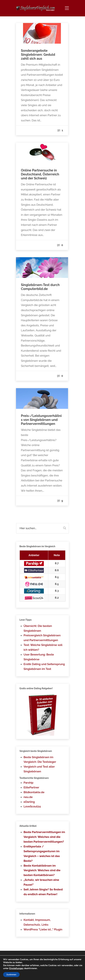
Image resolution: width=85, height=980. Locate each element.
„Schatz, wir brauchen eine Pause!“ (41, 882)
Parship (28, 783)
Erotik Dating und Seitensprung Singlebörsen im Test (44, 666)
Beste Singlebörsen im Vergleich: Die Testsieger (40, 760)
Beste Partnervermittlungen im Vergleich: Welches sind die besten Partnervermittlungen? (44, 837)
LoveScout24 (32, 806)
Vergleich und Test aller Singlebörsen (39, 769)
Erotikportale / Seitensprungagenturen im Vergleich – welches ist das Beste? (42, 854)
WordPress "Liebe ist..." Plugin (43, 929)
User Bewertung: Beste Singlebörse (39, 657)
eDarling (29, 802)
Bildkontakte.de (34, 792)
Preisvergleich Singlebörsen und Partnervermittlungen (42, 638)
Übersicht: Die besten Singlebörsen (38, 628)
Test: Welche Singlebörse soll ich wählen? (43, 647)
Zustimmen (11, 975)
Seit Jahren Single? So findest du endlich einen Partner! (43, 892)
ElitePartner (31, 787)
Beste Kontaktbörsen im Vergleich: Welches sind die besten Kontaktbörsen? (42, 870)
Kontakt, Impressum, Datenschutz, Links (37, 922)
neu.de (28, 797)
